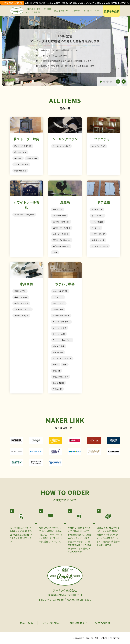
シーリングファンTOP (61, 146)
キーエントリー (97, 216)
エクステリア (58, 297)
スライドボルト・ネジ (23, 309)
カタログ (76, 10)
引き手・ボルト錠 (98, 234)
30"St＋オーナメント (62, 228)
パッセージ (96, 228)
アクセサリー (32, 158)
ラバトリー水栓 (59, 334)
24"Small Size (60, 216)
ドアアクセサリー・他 (100, 246)
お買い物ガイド (78, 623)
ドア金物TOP (97, 209)
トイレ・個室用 (97, 222)
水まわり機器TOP (60, 291)
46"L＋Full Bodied (61, 246)
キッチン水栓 (58, 309)
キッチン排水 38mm (61, 316)
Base (55, 252)
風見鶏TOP (58, 209)
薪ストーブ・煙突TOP (23, 146)
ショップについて (92, 10)
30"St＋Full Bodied (62, 240)
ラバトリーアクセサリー (62, 358)
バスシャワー (58, 352)
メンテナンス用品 (21, 164)
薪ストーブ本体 (20, 152)
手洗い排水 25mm (61, 377)
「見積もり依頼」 (21, 534)
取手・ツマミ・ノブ (21, 303)
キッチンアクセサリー (61, 322)
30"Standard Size (61, 222)
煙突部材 (18, 158)
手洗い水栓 (58, 389)
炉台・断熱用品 (20, 171)
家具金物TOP (20, 291)
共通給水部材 (58, 383)
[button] (101, 82)
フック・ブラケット (21, 316)
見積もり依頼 (112, 11)
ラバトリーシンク (60, 328)
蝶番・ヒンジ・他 (98, 240)
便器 (65, 364)
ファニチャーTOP (98, 146)
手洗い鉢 (57, 371)
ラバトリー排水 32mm (62, 340)
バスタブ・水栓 (59, 346)
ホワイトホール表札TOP (24, 215)
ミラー (56, 364)
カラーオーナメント (61, 234)
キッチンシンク (59, 303)
